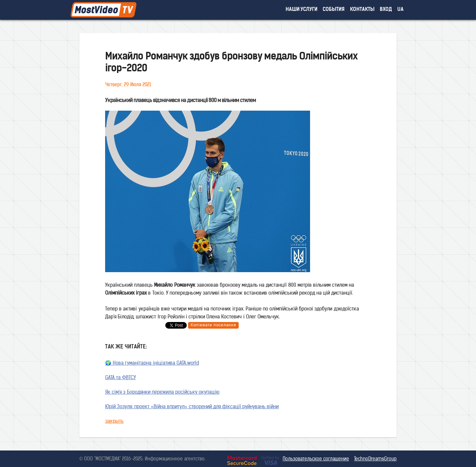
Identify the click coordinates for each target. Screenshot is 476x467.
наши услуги (302, 10)
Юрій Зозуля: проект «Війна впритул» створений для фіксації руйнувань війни (192, 407)
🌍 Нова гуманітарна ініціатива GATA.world (152, 363)
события (334, 10)
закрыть (114, 422)
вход (386, 10)
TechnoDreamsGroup (375, 459)
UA (400, 10)
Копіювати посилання (213, 325)
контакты (362, 10)
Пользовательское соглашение (316, 459)
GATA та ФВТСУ (120, 378)
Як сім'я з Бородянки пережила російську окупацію (162, 393)
